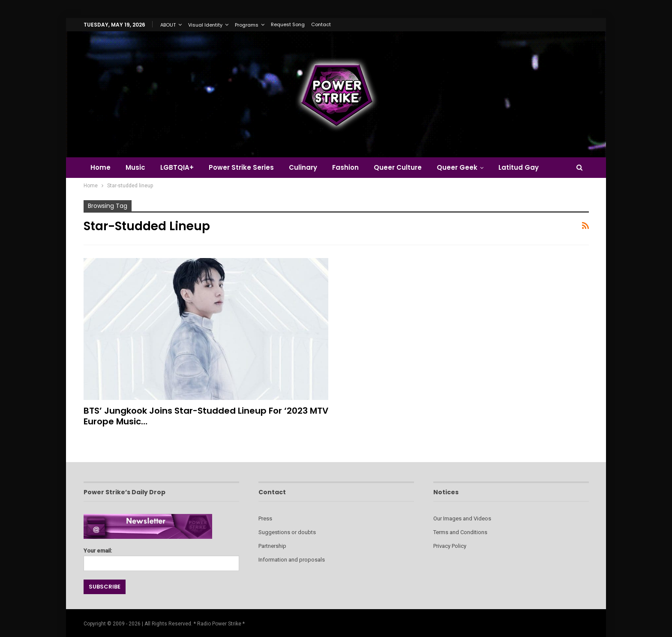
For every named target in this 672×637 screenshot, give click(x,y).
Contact (321, 24)
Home (100, 167)
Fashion (345, 167)
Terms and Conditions (460, 532)
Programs (247, 25)
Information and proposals (292, 560)
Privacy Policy (450, 546)
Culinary (303, 167)
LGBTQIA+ (177, 167)
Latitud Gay (519, 167)
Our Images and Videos (462, 518)
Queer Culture (398, 167)
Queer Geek (457, 167)
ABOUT (168, 25)
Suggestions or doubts (287, 532)
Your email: (161, 557)
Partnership (272, 546)
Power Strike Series (241, 167)
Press (265, 518)
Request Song (288, 24)
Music (135, 167)
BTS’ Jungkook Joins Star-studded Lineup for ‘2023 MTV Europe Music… (206, 416)
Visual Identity (205, 25)
